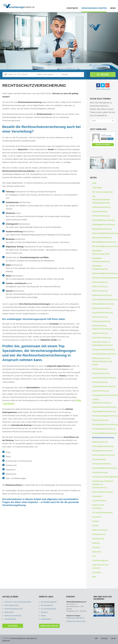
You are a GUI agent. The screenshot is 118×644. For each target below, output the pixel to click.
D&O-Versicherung (100, 286)
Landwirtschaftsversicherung (104, 386)
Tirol (94, 556)
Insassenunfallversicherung (103, 350)
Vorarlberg (96, 572)
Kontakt (95, 526)
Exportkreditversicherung (102, 313)
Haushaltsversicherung (102, 338)
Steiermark (97, 552)
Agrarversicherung (100, 211)
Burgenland (97, 496)
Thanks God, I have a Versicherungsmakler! (18, 602)
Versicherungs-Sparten (94, 8)
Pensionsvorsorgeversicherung (105, 416)
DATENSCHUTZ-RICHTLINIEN (76, 621)
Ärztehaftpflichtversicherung (104, 225)
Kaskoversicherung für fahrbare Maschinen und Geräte (102, 361)
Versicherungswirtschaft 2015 (13, 609)
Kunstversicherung (100, 382)
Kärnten (95, 521)
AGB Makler (97, 188)
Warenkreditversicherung (102, 492)
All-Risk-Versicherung (101, 216)
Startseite (72, 8)
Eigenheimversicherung (102, 295)
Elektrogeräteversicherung (103, 304)
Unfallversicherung (100, 472)
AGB (94, 183)
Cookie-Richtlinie (99, 501)
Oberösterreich (98, 539)
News (113, 8)
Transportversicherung (101, 464)
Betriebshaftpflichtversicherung (105, 273)
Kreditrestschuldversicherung (104, 378)
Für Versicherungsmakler (102, 513)
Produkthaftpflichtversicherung (105, 433)
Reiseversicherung (100, 442)
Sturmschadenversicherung (103, 455)
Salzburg (96, 543)
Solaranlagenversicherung (103, 446)
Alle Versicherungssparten (49, 602)
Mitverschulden (9, 612)
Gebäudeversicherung (101, 321)
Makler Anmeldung (100, 530)
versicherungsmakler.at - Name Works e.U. (24, 638)
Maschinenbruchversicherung (104, 407)
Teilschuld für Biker (10, 619)
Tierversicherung (99, 459)
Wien (94, 577)
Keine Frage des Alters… (12, 605)
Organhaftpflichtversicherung (104, 411)
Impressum (97, 517)
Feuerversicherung (100, 317)
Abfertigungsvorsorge (101, 203)
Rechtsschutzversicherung (103, 438)
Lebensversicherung (100, 391)
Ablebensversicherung (101, 207)
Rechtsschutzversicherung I (13, 616)
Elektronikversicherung (102, 308)
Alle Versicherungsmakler (103, 192)
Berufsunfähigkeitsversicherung (105, 246)
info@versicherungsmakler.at (75, 618)
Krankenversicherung (101, 373)
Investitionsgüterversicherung (104, 354)
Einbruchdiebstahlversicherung (105, 300)
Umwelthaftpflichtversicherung (104, 468)
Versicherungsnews (100, 560)
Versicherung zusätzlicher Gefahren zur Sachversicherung (103, 484)
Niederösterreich (99, 534)
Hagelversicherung (100, 333)
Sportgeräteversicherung (102, 451)
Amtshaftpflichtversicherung (104, 220)
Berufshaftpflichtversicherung (104, 242)
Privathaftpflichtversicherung (104, 429)
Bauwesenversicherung (102, 238)
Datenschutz (6, 641)
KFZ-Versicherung (100, 369)
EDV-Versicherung (100, 291)
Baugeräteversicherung (102, 229)
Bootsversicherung (100, 282)
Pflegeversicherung (100, 420)
